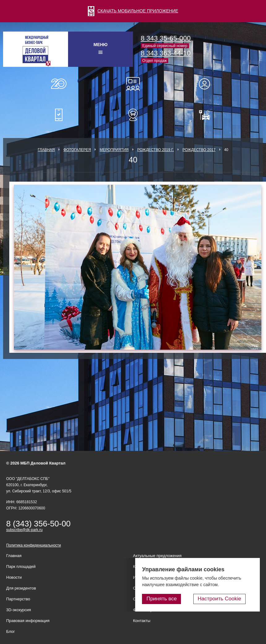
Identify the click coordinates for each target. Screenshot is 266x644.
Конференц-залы (133, 84)
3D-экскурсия (19, 610)
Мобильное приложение (59, 115)
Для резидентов (207, 84)
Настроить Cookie (227, 600)
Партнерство (18, 599)
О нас (59, 84)
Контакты (142, 621)
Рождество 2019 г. (156, 150)
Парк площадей (21, 566)
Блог (11, 631)
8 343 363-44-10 (166, 53)
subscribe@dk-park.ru (24, 530)
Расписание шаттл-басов (133, 115)
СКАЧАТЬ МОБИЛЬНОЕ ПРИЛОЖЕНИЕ (133, 11)
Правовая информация (28, 621)
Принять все (177, 600)
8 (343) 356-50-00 (38, 524)
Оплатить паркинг (207, 115)
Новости (14, 577)
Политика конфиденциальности (34, 545)
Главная (46, 150)
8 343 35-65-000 (166, 38)
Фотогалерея (77, 150)
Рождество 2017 (199, 150)
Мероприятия (114, 150)
